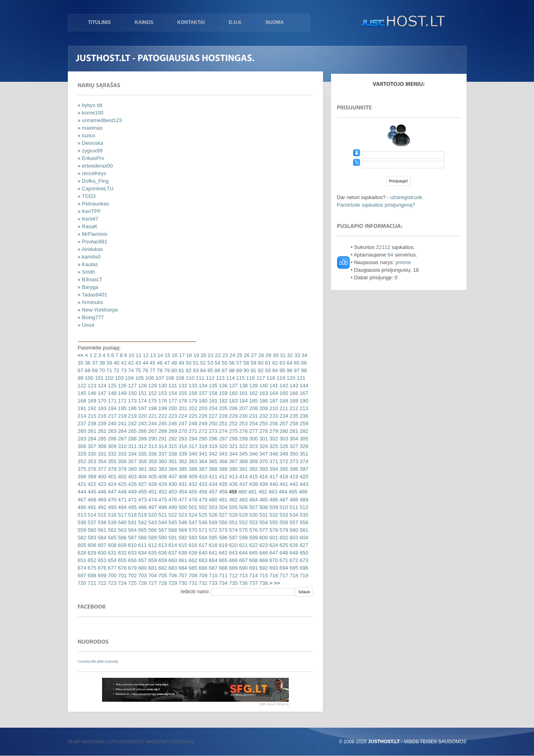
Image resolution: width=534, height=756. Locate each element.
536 (82, 522)
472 (131, 500)
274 (222, 431)
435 (222, 484)
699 (101, 575)
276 (243, 431)
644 (243, 553)
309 (111, 446)
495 (131, 507)
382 (152, 469)
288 (131, 439)
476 (172, 500)
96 (289, 370)
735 (233, 583)
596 (222, 538)
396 (293, 469)
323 (253, 446)
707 (182, 575)
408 (182, 477)
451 (152, 492)
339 (182, 454)
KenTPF (91, 211)
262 (101, 431)
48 (173, 363)
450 (142, 492)
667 (243, 560)
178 (182, 401)
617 (202, 545)
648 (283, 553)
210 (273, 408)
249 (202, 423)
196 (131, 408)
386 (192, 469)
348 (273, 454)
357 (131, 461)
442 (293, 484)
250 (212, 423)
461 (252, 492)
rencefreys (94, 173)
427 (142, 484)
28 (260, 355)
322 (243, 446)
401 (111, 477)
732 (202, 583)
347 (263, 454)
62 (274, 363)
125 (111, 386)
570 (192, 530)
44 (145, 363)
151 (142, 393)
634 (142, 553)
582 (82, 538)
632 (121, 553)
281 (293, 431)
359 (152, 461)
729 (172, 583)
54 (217, 363)
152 (152, 393)
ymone (403, 262)
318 (202, 446)
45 (152, 363)
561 (101, 530)
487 (283, 500)
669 (263, 560)
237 (82, 423)
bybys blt (92, 105)
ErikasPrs (93, 158)
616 (192, 545)
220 (142, 416)
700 (111, 575)
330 (91, 454)
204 (212, 408)
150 (131, 393)
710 (212, 575)
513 (82, 515)
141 (273, 386)
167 (303, 393)
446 (101, 492)
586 (121, 538)
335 (142, 454)
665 (222, 560)
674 (82, 568)
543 (152, 522)
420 (303, 477)
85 (209, 370)
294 (192, 439)
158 (212, 393)
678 (121, 568)
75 (138, 370)
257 (283, 423)
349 (283, 454)
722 (101, 583)
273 (212, 431)
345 (243, 454)
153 (162, 393)
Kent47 (90, 219)
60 (260, 363)
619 (222, 545)
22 (217, 355)
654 (111, 560)
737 (253, 583)
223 (172, 416)
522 (172, 515)
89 (238, 370)
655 (121, 560)
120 (290, 378)
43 (138, 363)
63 (282, 363)
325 (273, 446)
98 (303, 370)
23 (225, 355)
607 (101, 545)
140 (263, 386)
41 (123, 363)
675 (91, 568)
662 (192, 560)
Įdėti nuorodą (107, 661)
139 (253, 386)
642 (222, 553)
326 (283, 446)
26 (246, 355)
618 (212, 545)
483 (243, 500)
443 (303, 484)
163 (263, 393)
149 (121, 393)
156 (192, 393)
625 (283, 545)
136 (222, 386)
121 (300, 378)
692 (263, 568)
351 (303, 454)
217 (111, 416)
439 (263, 484)
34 (303, 355)
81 (181, 370)
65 (296, 363)
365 (212, 461)
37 (94, 363)
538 (101, 522)
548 (202, 522)
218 (121, 416)
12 (145, 355)
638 (182, 553)
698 (91, 575)
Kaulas (90, 264)
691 (253, 568)
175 (152, 401)
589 (152, 538)
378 (111, 469)
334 (131, 454)
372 (283, 461)
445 (91, 492)
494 (121, 507)
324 (263, 446)
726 (142, 583)
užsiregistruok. (407, 197)
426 (131, 484)
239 (101, 423)
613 (162, 545)
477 (182, 500)
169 (91, 401)
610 (131, 545)
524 (192, 515)
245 (162, 423)
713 (243, 575)
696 (303, 568)
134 (202, 386)
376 (91, 469)
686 (202, 568)
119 (280, 378)
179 (192, 401)
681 (152, 568)
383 (162, 469)
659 (162, 560)
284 (91, 439)
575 (243, 530)
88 (231, 370)
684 (182, 568)
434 (212, 484)
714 (253, 575)
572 (212, 530)
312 (142, 446)
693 (273, 568)
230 (243, 416)
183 (233, 401)
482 (233, 500)
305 (303, 439)
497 (152, 507)
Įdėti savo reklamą (274, 704)
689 (233, 568)
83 (195, 370)
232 (263, 416)
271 (192, 431)
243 (142, 423)
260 (82, 431)
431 (182, 484)
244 (152, 423)
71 (108, 370)
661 (182, 560)
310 (121, 446)
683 (172, 568)
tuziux (89, 135)
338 (172, 454)
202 (192, 408)
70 (101, 370)
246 (172, 423)
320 (222, 446)
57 (238, 363)
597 (233, 538)
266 (142, 431)
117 (260, 378)
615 (182, 545)
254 (253, 423)
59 (253, 363)
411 (212, 477)
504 (222, 507)
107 (159, 378)
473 (142, 500)
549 (212, 522)
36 (87, 363)
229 (233, 416)
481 (222, 500)
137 (233, 386)
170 (101, 401)
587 (131, 538)
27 (253, 355)
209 (263, 408)
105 (139, 378)
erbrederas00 (97, 166)
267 (152, 431)
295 (202, 439)
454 (182, 492)
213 (303, 408)
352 (82, 461)
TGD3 (89, 196)
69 (94, 370)
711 (222, 575)
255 (263, 423)
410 (202, 477)
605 (82, 545)
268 (162, 431)
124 (101, 386)
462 (262, 492)
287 (121, 439)
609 (121, 545)
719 (303, 575)
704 (152, 575)
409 (192, 477)
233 (273, 416)
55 (224, 363)
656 (131, 560)
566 (152, 530)
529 (243, 515)
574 (233, 530)
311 (131, 446)
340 (192, 454)
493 (111, 507)
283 (82, 439)
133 (192, 386)
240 (111, 423)
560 (91, 530)
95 (282, 370)
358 (142, 461)
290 (152, 439)
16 (174, 355)
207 (243, 408)
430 (172, 484)
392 (253, 469)
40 (116, 363)
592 (182, 538)
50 (188, 363)
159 (222, 393)
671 (283, 560)
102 (109, 378)
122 (82, 386)
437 (243, 484)
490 (82, 507)
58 (246, 363)
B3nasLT (92, 279)
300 (253, 439)
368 (243, 461)
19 (195, 355)
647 (273, 553)
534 (293, 515)
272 (202, 431)
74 (130, 370)
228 (222, 416)
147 (101, 393)
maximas (92, 128)
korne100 (93, 113)
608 (111, 545)
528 (233, 515)
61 (267, 363)
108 (169, 378)
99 (81, 378)
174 (142, 401)
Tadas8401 (95, 295)
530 (253, 515)
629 (91, 553)
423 (101, 484)
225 (192, 416)
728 (162, 583)
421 (82, 484)
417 (273, 477)
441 (283, 484)
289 (142, 439)
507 (253, 507)
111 (199, 378)
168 (82, 401)
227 (212, 416)
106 (149, 378)
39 (108, 363)
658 (152, 560)
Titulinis (100, 22)
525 (202, 515)
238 (91, 423)
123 (91, 386)
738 (263, 583)
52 (202, 363)
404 (142, 477)
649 (293, 553)
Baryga (90, 287)
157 (202, 393)
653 (101, 560)
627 (303, 545)
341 (202, 454)
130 (162, 386)
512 (303, 507)
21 (210, 355)
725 (131, 583)
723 (111, 583)
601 (273, 538)
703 (142, 575)
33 (296, 355)
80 (173, 370)
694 (283, 568)
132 (182, 386)
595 (212, 538)
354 (101, 461)
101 (98, 378)
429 (162, 484)
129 (152, 386)
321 (233, 446)
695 (293, 568)
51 (195, 363)
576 (253, 530)
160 (233, 393)
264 (121, 431)
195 (121, 408)
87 (224, 370)
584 (101, 538)
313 (152, 446)
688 (222, 568)
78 (159, 370)
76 (145, 370)
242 (131, 423)
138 (243, 386)
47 (166, 363)
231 (253, 416)
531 (263, 515)
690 (243, 568)
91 (253, 370)
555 (273, 522)
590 (162, 538)
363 (192, 461)
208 (253, 408)
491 (91, 507)
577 (263, 530)
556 (283, 522)
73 (123, 370)
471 (121, 500)
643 (233, 553)
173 (131, 401)
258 (293, 423)
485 (263, 500)
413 (233, 477)
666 (233, 560)
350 (293, 454)
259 (303, 423)
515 (101, 515)
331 (101, 454)
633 (131, 553)
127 (131, 386)
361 (172, 461)
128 (142, 386)
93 (267, 370)
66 (303, 363)
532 (273, 515)
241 (121, 423)
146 (91, 393)
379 (121, 469)
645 (253, 553)
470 (111, 500)
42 (130, 363)
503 (212, 507)
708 (192, 575)
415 (253, 477)
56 (231, 363)
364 (202, 461)
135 (212, 386)
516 (111, 515)
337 (162, 454)
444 (82, 492)
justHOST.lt (401, 22)
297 (222, 439)
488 (293, 500)
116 (250, 378)
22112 (383, 247)
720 (82, 583)
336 (152, 454)
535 (303, 515)
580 (293, 530)
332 (111, 454)
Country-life (88, 661)
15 (167, 355)
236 (303, 416)
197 (142, 408)
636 (162, 553)
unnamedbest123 (102, 120)
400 (101, 477)
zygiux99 (92, 151)
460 (242, 492)
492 (101, 507)
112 (210, 378)
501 (192, 507)
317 (192, 446)
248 (192, 423)
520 (152, 515)
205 (222, 408)
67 (81, 370)
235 (293, 416)
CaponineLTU (98, 189)
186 (263, 401)
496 (142, 507)
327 (293, 446)
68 (87, 370)
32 (289, 355)
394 (273, 469)
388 (212, 469)
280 (283, 431)
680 (142, 568)
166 (293, 393)
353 (91, 461)
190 (303, 401)
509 (273, 507)
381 (142, 469)
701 (121, 575)
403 (131, 477)
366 (222, 461)
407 (172, 477)
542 (142, 522)
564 (131, 530)
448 (121, 492)
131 (172, 386)
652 (91, 560)
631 (111, 553)
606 (91, 545)
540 (121, 522)
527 (222, 515)
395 (283, 469)
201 (182, 408)
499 (172, 507)
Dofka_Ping (95, 181)
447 (111, 492)
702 (131, 575)
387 (202, 469)
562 (111, 530)
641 (212, 553)
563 (121, 530)
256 (273, 423)
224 (182, 416)
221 (152, 416)
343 (222, 454)
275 (233, 431)
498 (162, 507)
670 (273, 560)
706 (172, 575)
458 (222, 492)
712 (233, 575)
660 (172, 560)
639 (192, 553)
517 (121, 515)
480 (212, 500)
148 (111, 393)
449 (131, 492)
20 (203, 355)
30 (275, 355)
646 (263, 553)
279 (273, 431)
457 (212, 492)
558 (303, 522)
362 (182, 461)
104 (129, 378)
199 (162, 408)
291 (162, 439)
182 (222, 401)
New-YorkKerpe (100, 310)
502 (202, 507)
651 (82, 560)
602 (283, 538)
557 (293, 522)
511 (293, 507)
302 (273, 439)
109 (179, 378)
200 (172, 408)
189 (293, 401)
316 (182, 446)
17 (181, 355)
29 (268, 355)
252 (233, 423)
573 (222, 530)
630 (101, 553)
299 (243, 439)
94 (274, 370)
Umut (88, 325)
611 (142, 545)
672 (293, 560)
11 (138, 355)
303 (283, 439)
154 (172, 393)
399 (91, 477)
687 (212, 568)
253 (243, 423)
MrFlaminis (95, 234)
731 (192, 583)
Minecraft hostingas (170, 742)
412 (222, 477)
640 (202, 553)
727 (152, 583)
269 (172, 431)
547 (192, 522)
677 (111, 568)
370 (263, 461)
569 (182, 530)
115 (240, 378)
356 (121, 461)
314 (162, 446)
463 (272, 492)
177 (172, 401)
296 (212, 439)
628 (82, 553)
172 (121, 401)
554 (263, 522)
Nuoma (275, 22)
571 (202, 530)
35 (81, 363)
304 (293, 439)
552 (243, 522)
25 (239, 355)
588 (142, 538)
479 (202, 500)
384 (172, 469)
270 (182, 431)
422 (91, 484)
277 (253, 431)
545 (172, 522)
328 (303, 446)
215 (91, 416)
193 (101, 408)
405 (152, 477)
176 (162, 401)
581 (303, 530)
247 (182, 423)
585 (111, 538)
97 (296, 370)
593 (192, 538)
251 (222, 423)
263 (111, 431)
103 (119, 378)
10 (131, 355)
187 (273, 401)
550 (222, 522)
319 (212, 446)
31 (282, 355)
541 (131, 522)
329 (82, 454)
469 (101, 500)
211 (283, 408)
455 (192, 492)
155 (182, 393)
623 (263, 545)
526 (212, 515)
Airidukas (92, 249)
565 (142, 530)
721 (91, 583)
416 (263, 477)
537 (91, 522)
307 (91, 446)
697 (82, 575)
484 (253, 500)
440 (273, 484)
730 (182, 583)
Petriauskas (95, 204)
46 (159, 363)
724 (121, 583)
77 (152, 370)
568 (172, 530)
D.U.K (235, 22)
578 (273, 530)
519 (142, 515)
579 (283, 530)
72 (116, 370)
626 (293, 545)
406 (162, 477)
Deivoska (92, 143)
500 (182, 507)
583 (91, 538)
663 (202, 560)
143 (293, 386)
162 (253, 393)
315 (172, 446)
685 (192, 568)
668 (253, 560)
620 (233, 545)
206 (233, 408)
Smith (88, 272)
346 (253, 454)
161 (243, 393)
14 (160, 355)
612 (152, 545)
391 (243, 469)
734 (222, 583)
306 (82, 446)
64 (289, 363)
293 (182, 439)
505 (233, 507)
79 (166, 370)
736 (243, 583)
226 (202, 416)
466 (302, 492)
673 (303, 560)
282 (303, 431)
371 (273, 461)
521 (162, 515)
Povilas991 (95, 242)
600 (263, 538)
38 (101, 363)
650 (303, 553)
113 (220, 378)
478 (192, 500)
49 (181, 363)
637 (172, 553)
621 (243, 545)
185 (253, 401)
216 (101, 416)
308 (101, 446)
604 (303, 538)
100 (88, 378)
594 (202, 538)
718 (293, 575)
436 (233, 484)
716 (273, 575)
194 (111, 408)
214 (82, 416)
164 (273, 393)
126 (121, 386)
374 (303, 461)
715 (263, 575)
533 (283, 515)
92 (260, 370)
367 (233, 461)
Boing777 (93, 317)
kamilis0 (91, 257)
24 (232, 355)
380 (131, 469)
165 (283, 393)
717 (283, 575)
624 (273, 545)
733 (212, 583)
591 (172, 538)
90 (246, 370)
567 (162, 530)
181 (212, 401)
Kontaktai (191, 22)
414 (243, 477)
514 (91, 515)
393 (263, 469)
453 (172, 492)
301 (263, 439)
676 (101, 568)
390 (233, 469)
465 (292, 492)
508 (263, 507)
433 (202, 484)
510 (283, 507)
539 (111, 522)
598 (243, 538)
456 (202, 492)
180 (202, 401)
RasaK (90, 226)
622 (253, 545)
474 (152, 500)
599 (253, 538)
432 (192, 484)
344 (233, 454)
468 (91, 500)
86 (217, 370)
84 (202, 370)
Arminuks (93, 302)
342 (212, 454)
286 (111, 439)
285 (101, 439)
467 (82, 500)
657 (142, 560)
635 (152, 553)
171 (111, 401)
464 (282, 492)
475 (162, 500)
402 (121, 477)
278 (263, 431)
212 (293, 408)
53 (209, 363)
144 (303, 386)
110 (189, 378)
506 (243, 507)
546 (182, 522)
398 (82, 477)
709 (202, 575)
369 (253, 461)
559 (82, 530)
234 (283, 416)
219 (131, 416)
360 (162, 461)
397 (303, 469)
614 (172, 545)
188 (283, 401)
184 (243, 401)
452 (162, 492)
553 (253, 522)
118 (270, 378)
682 (162, 568)
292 (172, 439)
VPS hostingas (126, 742)
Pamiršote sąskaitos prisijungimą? (376, 205)
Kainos (144, 22)
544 (162, 522)
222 (162, 416)
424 (111, 484)
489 (303, 500)
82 (188, 370)
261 (91, 431)
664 (212, 560)
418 (283, 477)
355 (111, 461)
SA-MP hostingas (86, 742)
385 (182, 469)
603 (293, 538)
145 (82, 393)
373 (293, 461)
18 (188, 355)
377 (101, 469)
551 (233, 522)
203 (202, 408)
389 (222, 469)
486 (273, 500)
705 (162, 575)
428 (152, 484)
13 (152, 355)
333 (121, 454)
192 (91, 408)
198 (152, 408)
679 (131, 568)
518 (131, 515)
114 (230, 378)
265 (131, 431)
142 (283, 386)
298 (233, 439)
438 (253, 484)
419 (293, 477)
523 (182, 515)
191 (82, 408)
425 (121, 484)
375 (82, 469)
